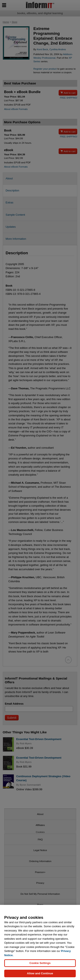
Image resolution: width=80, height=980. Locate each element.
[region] (40, 942)
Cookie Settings (40, 963)
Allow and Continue (40, 973)
